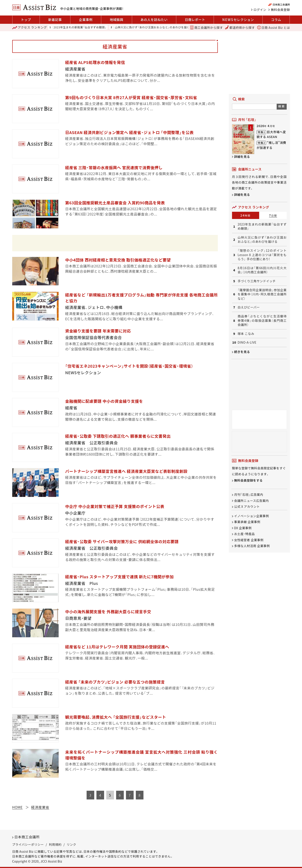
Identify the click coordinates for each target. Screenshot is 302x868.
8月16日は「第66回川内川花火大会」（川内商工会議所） (262, 270)
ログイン (260, 10)
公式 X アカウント (247, 506)
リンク (72, 844)
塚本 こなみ (246, 334)
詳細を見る (242, 157)
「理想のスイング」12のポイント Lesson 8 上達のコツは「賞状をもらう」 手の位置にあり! (262, 255)
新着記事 (55, 20)
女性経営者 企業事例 (249, 540)
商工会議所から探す (206, 28)
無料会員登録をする (249, 480)
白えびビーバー (249, 307)
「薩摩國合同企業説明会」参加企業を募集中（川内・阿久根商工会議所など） (262, 294)
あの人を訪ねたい (154, 20)
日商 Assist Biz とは (274, 28)
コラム (276, 20)
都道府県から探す (240, 28)
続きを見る (242, 352)
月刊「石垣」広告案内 (249, 495)
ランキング (30, 28)
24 (245, 215)
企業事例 (86, 20)
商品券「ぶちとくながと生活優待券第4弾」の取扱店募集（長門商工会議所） (262, 320)
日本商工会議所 (27, 837)
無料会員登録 (280, 10)
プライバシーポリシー (28, 844)
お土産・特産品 (245, 534)
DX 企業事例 (243, 528)
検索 (282, 106)
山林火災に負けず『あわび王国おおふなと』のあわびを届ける (154, 27)
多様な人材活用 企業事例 (252, 546)
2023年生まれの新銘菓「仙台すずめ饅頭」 (80, 27)
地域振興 (117, 20)
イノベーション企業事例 (252, 516)
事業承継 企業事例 (247, 522)
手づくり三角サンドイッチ (257, 281)
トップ (26, 20)
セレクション (238, 20)
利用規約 (55, 844)
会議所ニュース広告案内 (252, 501)
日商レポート (195, 20)
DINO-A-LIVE (247, 342)
